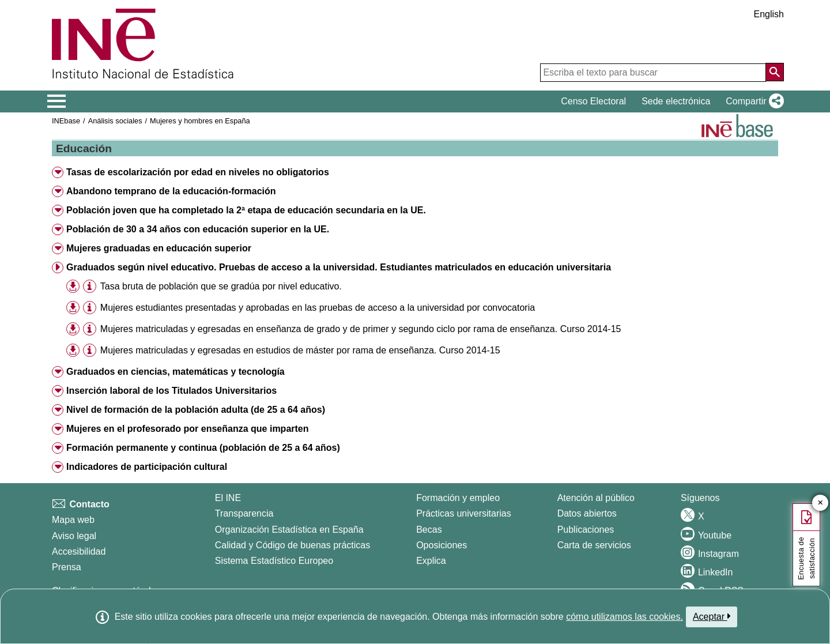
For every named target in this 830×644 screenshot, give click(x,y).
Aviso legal (74, 536)
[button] (752, 101)
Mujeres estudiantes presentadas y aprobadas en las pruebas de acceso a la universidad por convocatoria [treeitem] (318, 308)
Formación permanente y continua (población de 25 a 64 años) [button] (203, 448)
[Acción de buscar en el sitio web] (775, 72)
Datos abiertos (587, 513)
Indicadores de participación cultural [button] (147, 467)
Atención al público (596, 498)
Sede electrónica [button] (676, 101)
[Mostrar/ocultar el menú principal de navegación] (57, 101)
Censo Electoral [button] (593, 101)
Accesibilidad (79, 551)
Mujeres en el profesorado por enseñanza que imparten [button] (188, 429)
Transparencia (244, 513)
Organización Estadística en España (289, 530)
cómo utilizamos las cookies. (625, 617)
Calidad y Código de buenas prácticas (293, 545)
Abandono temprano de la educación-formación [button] (171, 191)
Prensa (67, 567)
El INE (228, 498)
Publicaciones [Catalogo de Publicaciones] (586, 530)
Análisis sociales (115, 121)
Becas (429, 530)
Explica (431, 561)
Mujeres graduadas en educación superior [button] (159, 248)
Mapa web (73, 520)
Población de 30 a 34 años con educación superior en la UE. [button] (198, 229)
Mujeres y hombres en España (200, 121)
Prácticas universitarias (464, 513)
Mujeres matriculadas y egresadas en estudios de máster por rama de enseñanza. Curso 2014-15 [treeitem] (300, 350)
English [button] (769, 14)
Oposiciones (442, 545)
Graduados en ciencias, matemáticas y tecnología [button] (176, 372)
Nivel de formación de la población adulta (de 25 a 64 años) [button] (196, 410)
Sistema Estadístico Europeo (274, 561)
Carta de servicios (594, 545)
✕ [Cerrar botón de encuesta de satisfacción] (820, 503)
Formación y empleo (458, 498)
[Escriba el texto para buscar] (653, 73)
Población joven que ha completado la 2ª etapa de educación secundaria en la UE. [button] (246, 210)
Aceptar (712, 616)
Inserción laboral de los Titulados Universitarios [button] (171, 391)
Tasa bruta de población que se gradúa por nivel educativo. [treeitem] (221, 286)
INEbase (66, 121)
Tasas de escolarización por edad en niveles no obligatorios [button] (198, 172)
